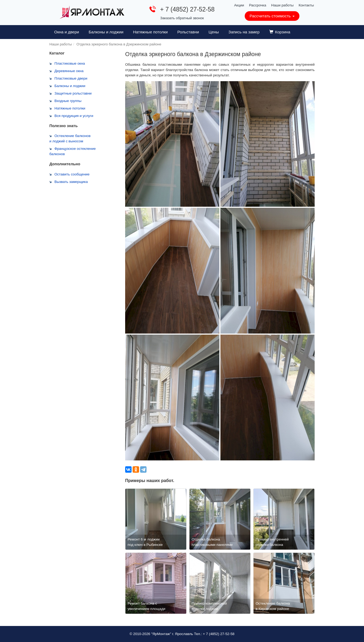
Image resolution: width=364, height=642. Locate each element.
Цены (214, 32)
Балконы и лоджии (106, 32)
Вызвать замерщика (71, 182)
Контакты (306, 5)
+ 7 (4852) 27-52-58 (187, 9)
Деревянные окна (69, 71)
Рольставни (188, 32)
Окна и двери (67, 32)
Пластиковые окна (70, 63)
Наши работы (282, 5)
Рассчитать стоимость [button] (272, 16)
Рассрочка (258, 5)
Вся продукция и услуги (74, 116)
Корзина (280, 32)
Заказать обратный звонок (182, 18)
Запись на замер (244, 32)
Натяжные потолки (150, 32)
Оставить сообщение (72, 174)
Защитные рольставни (73, 93)
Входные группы (68, 101)
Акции (239, 5)
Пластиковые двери (71, 78)
